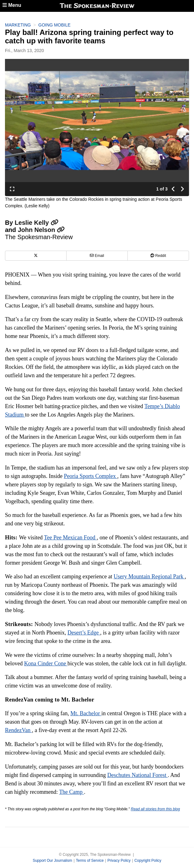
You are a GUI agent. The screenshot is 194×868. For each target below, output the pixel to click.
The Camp (72, 792)
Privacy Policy (119, 861)
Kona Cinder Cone (46, 663)
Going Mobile (54, 25)
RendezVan (18, 730)
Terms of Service (90, 861)
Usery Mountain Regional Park (149, 576)
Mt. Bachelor (86, 713)
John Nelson (41, 230)
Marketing (18, 25)
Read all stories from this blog (155, 809)
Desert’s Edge (84, 633)
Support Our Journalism (52, 861)
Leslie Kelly (37, 223)
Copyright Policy (148, 861)
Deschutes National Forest (137, 775)
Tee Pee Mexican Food (70, 538)
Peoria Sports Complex (90, 476)
